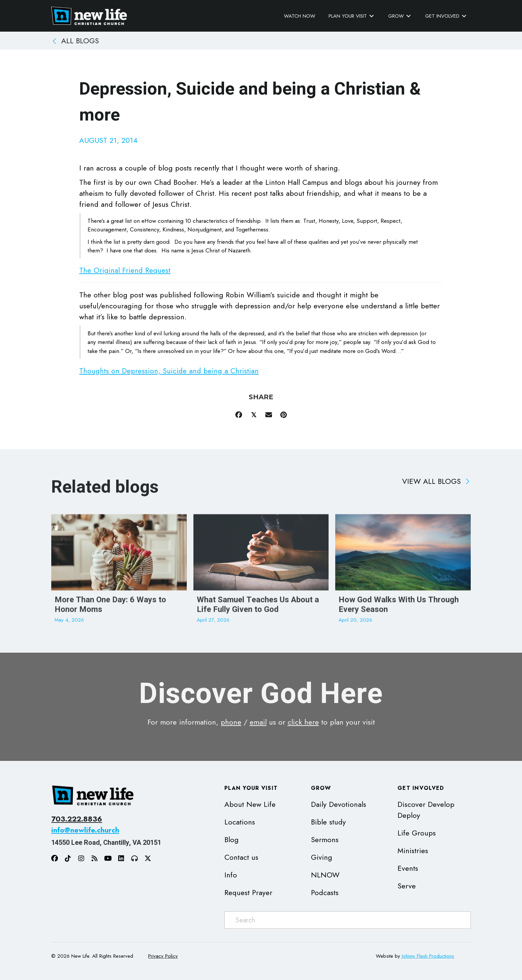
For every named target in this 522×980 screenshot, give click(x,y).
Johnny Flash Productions (428, 956)
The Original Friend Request (125, 270)
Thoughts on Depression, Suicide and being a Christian (169, 371)
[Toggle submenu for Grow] (408, 16)
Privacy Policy (163, 956)
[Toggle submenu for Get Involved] (464, 16)
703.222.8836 (77, 819)
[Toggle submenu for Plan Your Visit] (372, 16)
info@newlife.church (85, 830)
